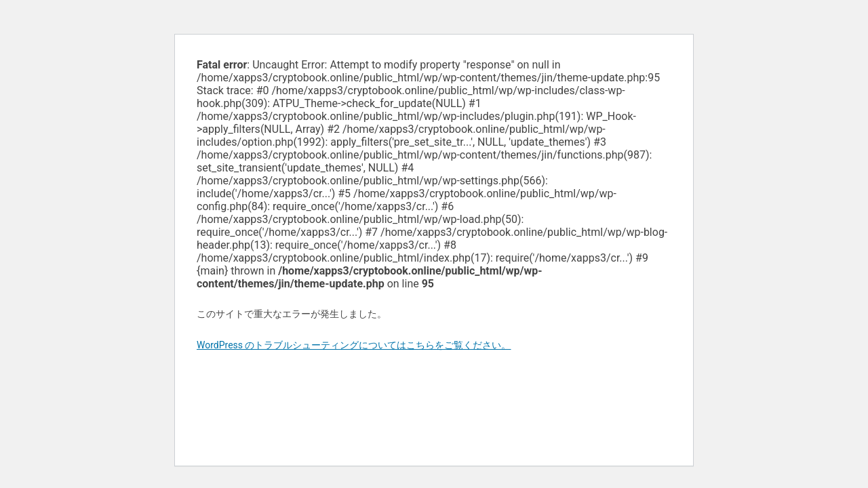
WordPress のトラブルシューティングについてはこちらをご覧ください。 (354, 345)
